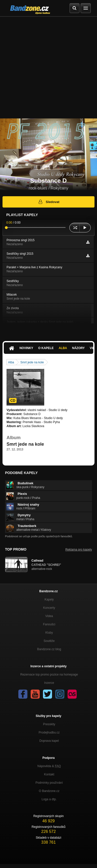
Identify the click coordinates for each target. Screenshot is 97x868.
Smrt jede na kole (32, 362)
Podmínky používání (49, 783)
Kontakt (49, 774)
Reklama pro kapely (79, 550)
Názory (78, 348)
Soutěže (49, 641)
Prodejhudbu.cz (49, 732)
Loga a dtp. (49, 799)
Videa (49, 616)
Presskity (49, 724)
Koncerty (49, 608)
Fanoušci (49, 624)
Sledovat (49, 202)
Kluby (49, 633)
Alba (63, 348)
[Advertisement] (48, 68)
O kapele (46, 348)
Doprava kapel (49, 741)
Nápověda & (49, 766)
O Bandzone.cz (49, 791)
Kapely (49, 599)
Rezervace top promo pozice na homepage (49, 675)
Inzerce (49, 683)
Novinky (26, 348)
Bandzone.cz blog (49, 649)
